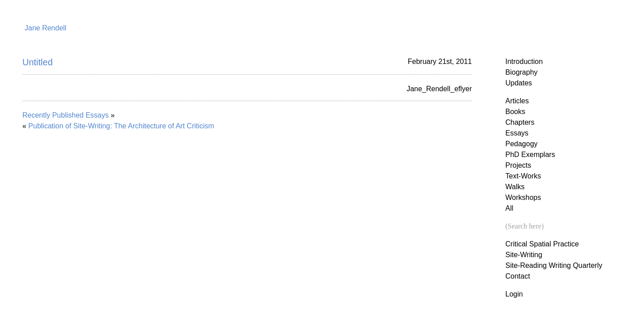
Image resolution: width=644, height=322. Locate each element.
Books (515, 112)
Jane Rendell (45, 28)
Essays (517, 133)
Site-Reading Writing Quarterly (554, 265)
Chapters (520, 122)
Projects (518, 165)
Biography (521, 72)
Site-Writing (524, 255)
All (509, 208)
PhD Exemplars (530, 155)
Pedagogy (521, 144)
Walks (515, 187)
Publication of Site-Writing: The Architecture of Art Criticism (121, 126)
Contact (518, 276)
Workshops (523, 197)
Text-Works (523, 176)
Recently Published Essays (66, 115)
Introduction (524, 61)
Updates (519, 83)
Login (514, 294)
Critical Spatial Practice (542, 244)
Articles (517, 101)
